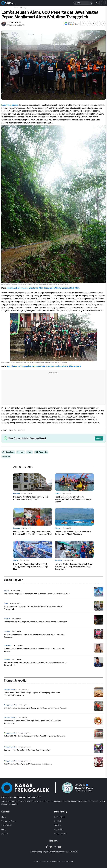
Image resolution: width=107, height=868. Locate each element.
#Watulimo (6, 457)
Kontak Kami (59, 817)
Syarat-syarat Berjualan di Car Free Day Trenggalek (27, 750)
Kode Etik (58, 830)
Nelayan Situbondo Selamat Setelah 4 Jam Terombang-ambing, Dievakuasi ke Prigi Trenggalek (74, 567)
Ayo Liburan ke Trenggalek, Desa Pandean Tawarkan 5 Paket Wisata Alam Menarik (44, 366)
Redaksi (57, 821)
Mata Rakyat (6, 825)
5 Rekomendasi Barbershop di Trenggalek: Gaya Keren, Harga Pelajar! (35, 708)
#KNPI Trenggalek (41, 452)
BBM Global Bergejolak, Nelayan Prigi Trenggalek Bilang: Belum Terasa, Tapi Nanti (31, 567)
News (4, 817)
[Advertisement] (53, 388)
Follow (99, 438)
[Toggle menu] (103, 3)
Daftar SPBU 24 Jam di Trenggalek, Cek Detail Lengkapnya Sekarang (34, 736)
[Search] (91, 3)
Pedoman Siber (60, 834)
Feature (5, 834)
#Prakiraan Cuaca (8, 452)
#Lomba (30, 452)
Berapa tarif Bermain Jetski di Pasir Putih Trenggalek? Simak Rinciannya (73, 533)
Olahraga (23, 8)
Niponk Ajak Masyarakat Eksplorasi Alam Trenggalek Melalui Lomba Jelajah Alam (43, 288)
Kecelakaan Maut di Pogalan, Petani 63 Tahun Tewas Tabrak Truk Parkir (36, 622)
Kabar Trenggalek (10, 105)
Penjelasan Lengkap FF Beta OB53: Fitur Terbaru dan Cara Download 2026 (37, 594)
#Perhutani (21, 452)
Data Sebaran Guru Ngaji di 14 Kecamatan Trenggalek (28, 764)
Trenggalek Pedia (8, 821)
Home (16, 8)
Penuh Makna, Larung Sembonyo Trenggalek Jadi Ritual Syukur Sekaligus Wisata (73, 500)
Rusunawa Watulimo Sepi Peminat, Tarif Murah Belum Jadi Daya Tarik (31, 498)
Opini (3, 830)
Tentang (58, 825)
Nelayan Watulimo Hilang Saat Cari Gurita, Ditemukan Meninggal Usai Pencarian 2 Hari (33, 533)
